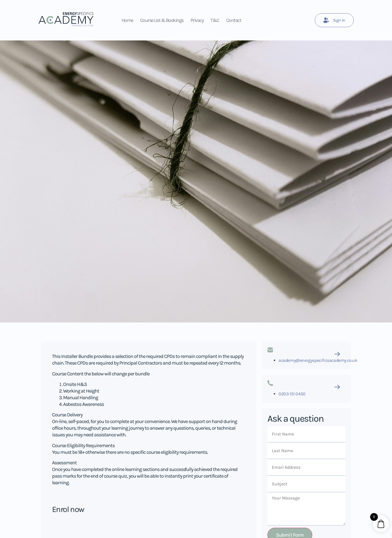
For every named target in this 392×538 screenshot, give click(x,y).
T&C (215, 20)
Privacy (197, 20)
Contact (234, 20)
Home (127, 20)
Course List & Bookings (162, 20)
